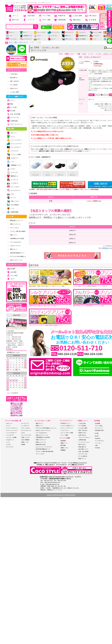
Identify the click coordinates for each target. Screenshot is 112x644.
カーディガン (52, 36)
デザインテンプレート (15, 124)
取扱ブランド (82, 459)
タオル (37, 39)
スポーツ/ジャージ (68, 32)
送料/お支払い (75, 20)
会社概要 (91, 20)
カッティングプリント (67, 428)
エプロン (37, 36)
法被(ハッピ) (25, 442)
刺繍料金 (60, 16)
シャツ (9, 36)
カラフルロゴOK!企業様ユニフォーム (46, 428)
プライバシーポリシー (85, 437)
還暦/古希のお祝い (41, 445)
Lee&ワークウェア (14, 246)
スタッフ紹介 (12, 276)
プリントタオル (11, 39)
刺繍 (10, 104)
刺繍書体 (63, 450)
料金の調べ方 (13, 78)
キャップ (51, 39)
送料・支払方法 (13, 81)
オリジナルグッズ (26, 39)
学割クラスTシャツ (14, 224)
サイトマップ (99, 428)
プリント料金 (44, 16)
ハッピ (93, 39)
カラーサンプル (13, 118)
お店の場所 (12, 272)
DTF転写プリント (66, 423)
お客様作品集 (60, 20)
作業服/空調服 (12, 212)
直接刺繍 (63, 441)
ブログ (29, 20)
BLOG (97, 436)
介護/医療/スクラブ (26, 36)
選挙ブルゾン (13, 249)
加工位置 (11, 111)
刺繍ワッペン (64, 443)
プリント (11, 101)
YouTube (98, 448)
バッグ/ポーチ (12, 183)
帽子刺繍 (63, 445)
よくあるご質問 (75, 16)
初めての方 (14, 20)
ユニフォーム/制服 (95, 32)
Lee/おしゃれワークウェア (43, 430)
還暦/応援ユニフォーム (15, 221)
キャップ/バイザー (26, 435)
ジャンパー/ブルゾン (40, 33)
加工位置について (83, 449)
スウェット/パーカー (54, 33)
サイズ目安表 (13, 85)
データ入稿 (12, 107)
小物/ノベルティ (67, 39)
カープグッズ (94, 36)
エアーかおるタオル (14, 242)
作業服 (23, 445)
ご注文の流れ (29, 16)
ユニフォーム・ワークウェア (44, 447)
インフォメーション (84, 442)
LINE (96, 445)
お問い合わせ (91, 16)
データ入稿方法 (83, 456)
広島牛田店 (17, 315)
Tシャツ (23, 32)
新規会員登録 (58, 27)
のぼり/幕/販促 (81, 39)
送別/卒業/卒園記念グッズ (16, 253)
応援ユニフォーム (41, 442)
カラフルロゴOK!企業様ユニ (17, 257)
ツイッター (98, 443)
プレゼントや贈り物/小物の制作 (45, 451)
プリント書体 (64, 435)
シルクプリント (65, 430)
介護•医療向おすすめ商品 (16, 239)
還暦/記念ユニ (12, 176)
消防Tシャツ (66, 36)
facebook (98, 438)
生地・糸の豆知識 (13, 114)
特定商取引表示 (99, 430)
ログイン (46, 27)
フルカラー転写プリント (67, 426)
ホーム (14, 16)
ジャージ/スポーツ (14, 147)
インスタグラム (99, 441)
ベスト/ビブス (80, 32)
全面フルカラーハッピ (15, 260)
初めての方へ (82, 445)
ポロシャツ (10, 32)
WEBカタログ (13, 88)
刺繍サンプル (64, 448)
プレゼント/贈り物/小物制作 (17, 231)
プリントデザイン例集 (67, 433)
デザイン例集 (44, 20)
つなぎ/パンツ (12, 158)
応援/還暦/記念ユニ (82, 36)
